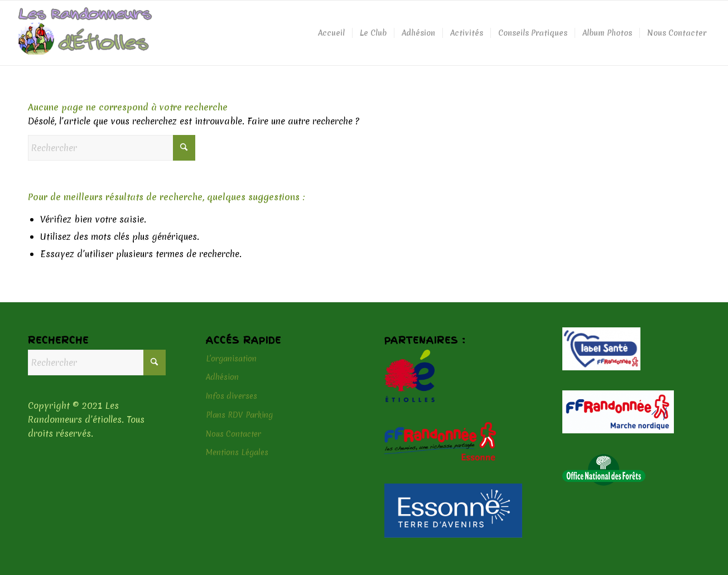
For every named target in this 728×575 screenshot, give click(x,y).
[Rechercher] (112, 148)
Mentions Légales (237, 452)
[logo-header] (85, 33)
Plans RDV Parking (239, 415)
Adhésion (222, 377)
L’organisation (231, 359)
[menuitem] (331, 33)
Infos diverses (232, 396)
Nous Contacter (233, 434)
